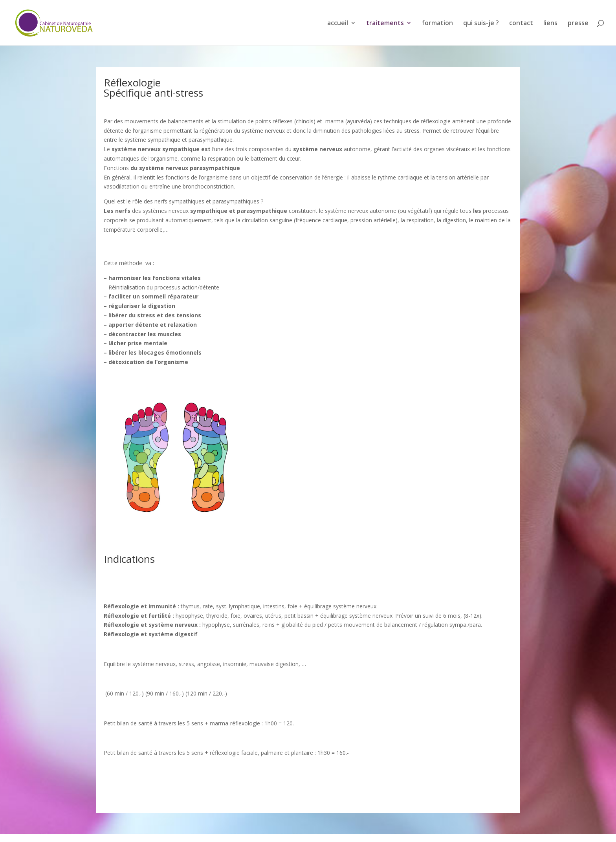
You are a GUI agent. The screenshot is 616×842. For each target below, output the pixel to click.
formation (437, 24)
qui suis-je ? (481, 24)
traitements (385, 24)
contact (521, 24)
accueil (338, 24)
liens (550, 24)
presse (578, 24)
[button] (308, 201)
